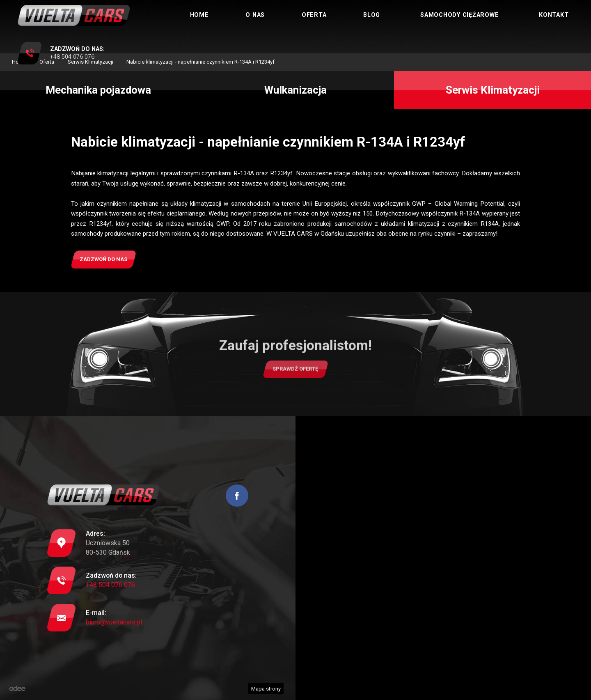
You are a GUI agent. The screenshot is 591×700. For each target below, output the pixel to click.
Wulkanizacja (295, 90)
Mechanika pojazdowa (98, 90)
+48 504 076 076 (110, 585)
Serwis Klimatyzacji (493, 90)
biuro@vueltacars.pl (114, 622)
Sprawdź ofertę (295, 374)
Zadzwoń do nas (103, 259)
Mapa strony (266, 689)
